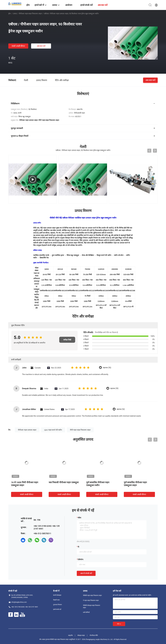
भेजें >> (119, 624)
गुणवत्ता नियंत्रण (57, 605)
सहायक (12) (121, 409)
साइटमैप (70, 635)
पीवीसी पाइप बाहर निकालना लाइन (92, 595)
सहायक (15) (107, 368)
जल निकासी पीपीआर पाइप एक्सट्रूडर (64, 482)
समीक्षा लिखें (67, 340)
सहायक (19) (114, 388)
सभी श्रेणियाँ (86, 612)
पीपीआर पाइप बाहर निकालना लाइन (30, 14)
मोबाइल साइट (81, 635)
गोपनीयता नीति (94, 635)
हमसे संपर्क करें (57, 609)
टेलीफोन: (81, 559)
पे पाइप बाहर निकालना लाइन (91, 600)
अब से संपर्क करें (86, 573)
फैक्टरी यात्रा (56, 600)
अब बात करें (41, 46)
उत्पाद (15, 14)
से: (79, 547)
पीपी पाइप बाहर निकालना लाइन (80, 430)
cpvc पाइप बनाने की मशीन (53, 430)
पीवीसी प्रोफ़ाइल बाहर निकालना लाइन (92, 607)
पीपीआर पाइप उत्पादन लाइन (27, 430)
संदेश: (80, 518)
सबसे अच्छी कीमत (18, 46)
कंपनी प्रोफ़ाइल (57, 595)
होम (10, 14)
